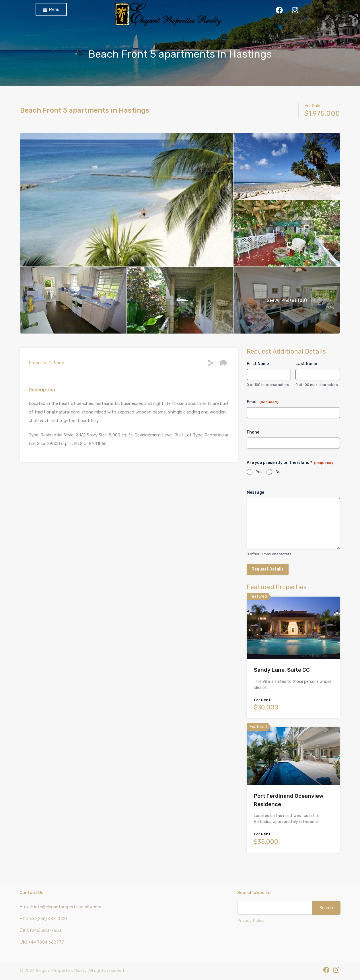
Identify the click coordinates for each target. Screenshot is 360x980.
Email (262, 402)
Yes (259, 472)
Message (255, 492)
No (278, 472)
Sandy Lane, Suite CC (282, 670)
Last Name (306, 364)
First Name (258, 364)
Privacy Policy (251, 921)
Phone (253, 432)
